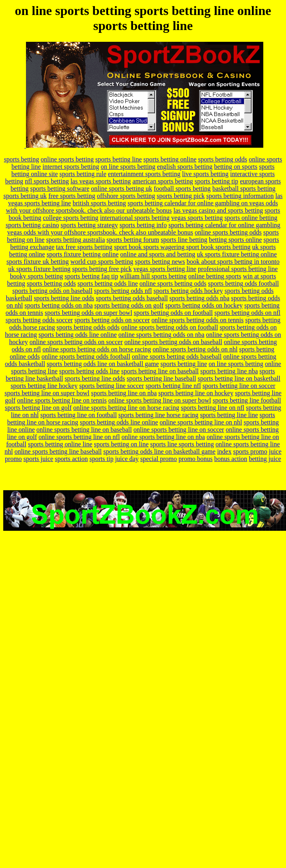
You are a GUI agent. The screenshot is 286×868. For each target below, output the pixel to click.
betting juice (265, 459)
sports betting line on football (78, 415)
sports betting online (170, 159)
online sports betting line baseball (58, 451)
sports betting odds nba (200, 298)
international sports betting (135, 218)
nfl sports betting (47, 181)
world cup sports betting (102, 262)
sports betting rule (83, 174)
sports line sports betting (182, 444)
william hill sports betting (153, 276)
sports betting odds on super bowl (88, 313)
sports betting (22, 159)
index (224, 451)
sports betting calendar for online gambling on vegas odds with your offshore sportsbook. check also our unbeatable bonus (142, 207)
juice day (127, 459)
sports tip (102, 459)
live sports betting (205, 174)
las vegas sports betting (101, 181)
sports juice (38, 459)
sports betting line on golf (38, 408)
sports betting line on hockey (196, 393)
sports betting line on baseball (160, 371)
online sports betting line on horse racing (126, 408)
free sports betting (72, 196)
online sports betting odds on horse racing (97, 349)
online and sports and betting (158, 254)
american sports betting (163, 181)
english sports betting (185, 167)
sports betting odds (223, 159)
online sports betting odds (228, 232)
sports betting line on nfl (213, 408)
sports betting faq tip (91, 276)
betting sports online (235, 240)
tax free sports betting (84, 247)
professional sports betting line (238, 269)
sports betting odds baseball (132, 298)
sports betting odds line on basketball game (103, 364)
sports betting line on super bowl (47, 393)
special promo (159, 459)
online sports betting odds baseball (177, 356)
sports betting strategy (89, 225)
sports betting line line (229, 415)
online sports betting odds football (86, 356)
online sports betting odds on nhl (195, 349)
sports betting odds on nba (59, 305)
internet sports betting (71, 167)
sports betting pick (181, 196)
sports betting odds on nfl (247, 313)
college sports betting (71, 218)
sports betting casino (32, 225)
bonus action (231, 459)
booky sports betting (37, 276)
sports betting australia (76, 240)
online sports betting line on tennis (62, 400)
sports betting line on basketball (239, 378)
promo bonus (196, 459)
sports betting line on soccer (239, 386)
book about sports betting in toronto (233, 262)
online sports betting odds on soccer (76, 342)
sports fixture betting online (83, 254)
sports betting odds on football (173, 313)
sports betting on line (121, 444)
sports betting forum (133, 240)
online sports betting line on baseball (84, 430)
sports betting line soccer (112, 386)
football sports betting (182, 188)
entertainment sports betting (144, 174)
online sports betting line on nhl (201, 422)
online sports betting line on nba (163, 437)
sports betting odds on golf (129, 305)
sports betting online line (60, 444)
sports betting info (143, 225)
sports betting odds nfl (123, 291)
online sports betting (67, 159)
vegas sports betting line (165, 269)
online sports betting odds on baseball (173, 342)
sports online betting (251, 218)
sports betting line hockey (44, 386)
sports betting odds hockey (188, 291)
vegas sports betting (197, 218)
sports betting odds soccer (39, 320)
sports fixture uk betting (38, 262)
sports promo (250, 451)
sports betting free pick (102, 269)
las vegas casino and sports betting (218, 210)
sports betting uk (25, 196)
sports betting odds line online (78, 335)
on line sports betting (128, 167)
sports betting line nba (229, 371)
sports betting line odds (64, 298)
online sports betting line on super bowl (160, 400)
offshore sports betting (126, 196)
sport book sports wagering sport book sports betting (182, 247)
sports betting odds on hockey (204, 305)
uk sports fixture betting (39, 269)
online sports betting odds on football (170, 327)
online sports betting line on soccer (179, 430)
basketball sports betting (244, 188)
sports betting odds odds (88, 327)
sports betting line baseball (161, 378)
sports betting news (160, 262)
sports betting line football (247, 400)
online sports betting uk (121, 188)
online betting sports (215, 276)
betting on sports (236, 167)
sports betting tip (217, 181)
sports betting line (119, 159)
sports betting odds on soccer (112, 320)
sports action (71, 459)
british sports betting (99, 203)
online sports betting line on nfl (79, 437)
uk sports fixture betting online (237, 254)
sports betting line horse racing (158, 415)
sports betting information (240, 196)
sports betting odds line (108, 283)
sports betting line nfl (173, 386)
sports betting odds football (244, 283)
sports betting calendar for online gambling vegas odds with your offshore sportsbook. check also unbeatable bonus (144, 229)
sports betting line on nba (124, 393)
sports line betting (184, 240)
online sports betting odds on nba (161, 335)
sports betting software (60, 188)
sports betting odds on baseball (53, 291)
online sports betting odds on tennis (197, 320)
